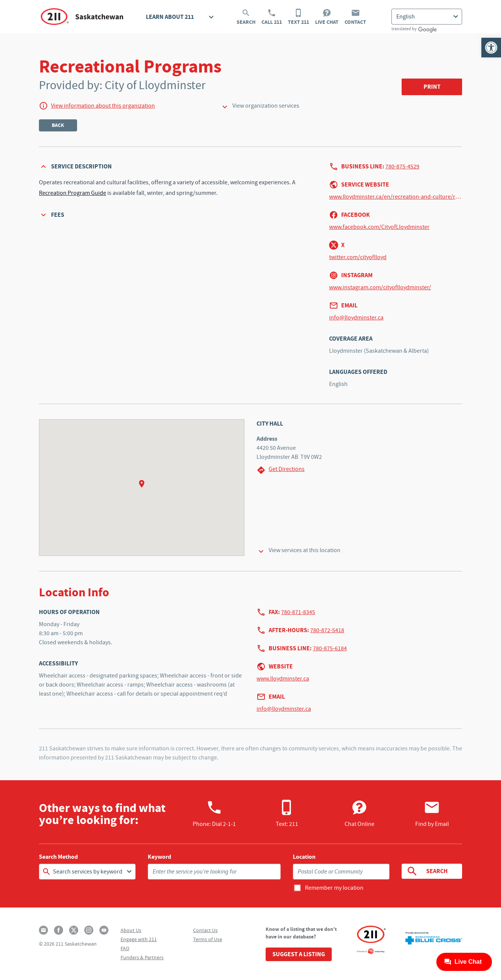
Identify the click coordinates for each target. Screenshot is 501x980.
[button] (491, 48)
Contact (355, 17)
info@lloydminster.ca (356, 318)
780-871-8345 (298, 612)
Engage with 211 (139, 939)
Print (432, 87)
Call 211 (272, 17)
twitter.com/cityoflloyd (358, 257)
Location (304, 857)
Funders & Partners (142, 957)
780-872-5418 (327, 630)
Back (58, 125)
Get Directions (281, 470)
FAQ (125, 948)
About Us (131, 930)
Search (246, 17)
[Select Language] (427, 17)
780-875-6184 (330, 648)
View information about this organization (103, 106)
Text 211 (298, 17)
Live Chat (327, 17)
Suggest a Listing (299, 954)
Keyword (159, 857)
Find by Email (432, 813)
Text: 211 (287, 813)
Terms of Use (208, 939)
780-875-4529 (402, 167)
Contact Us (205, 930)
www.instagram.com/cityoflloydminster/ (380, 287)
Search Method (58, 857)
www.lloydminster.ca (283, 679)
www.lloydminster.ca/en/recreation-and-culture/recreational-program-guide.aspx (396, 197)
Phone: (214, 813)
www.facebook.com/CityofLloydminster (379, 227)
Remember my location (334, 888)
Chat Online (360, 813)
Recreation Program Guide (73, 193)
